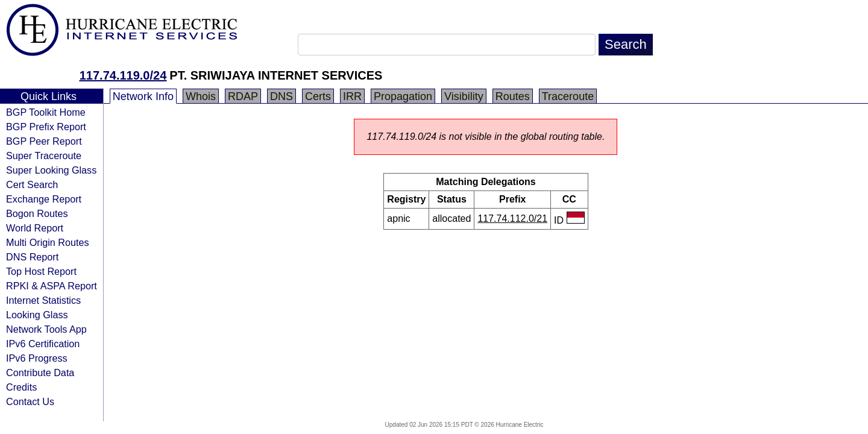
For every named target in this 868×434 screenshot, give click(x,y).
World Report (35, 228)
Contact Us (30, 401)
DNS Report (32, 257)
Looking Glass (37, 315)
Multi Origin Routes (48, 242)
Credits (21, 387)
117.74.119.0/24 (123, 75)
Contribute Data (40, 373)
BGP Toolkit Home (46, 112)
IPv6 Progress (37, 358)
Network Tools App (46, 329)
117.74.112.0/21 (512, 219)
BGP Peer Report (44, 141)
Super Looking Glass (51, 170)
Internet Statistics (43, 300)
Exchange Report (44, 199)
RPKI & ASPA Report (52, 286)
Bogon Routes (37, 213)
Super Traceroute (44, 156)
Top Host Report (41, 271)
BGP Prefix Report (46, 127)
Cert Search (32, 184)
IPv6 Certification (43, 344)
